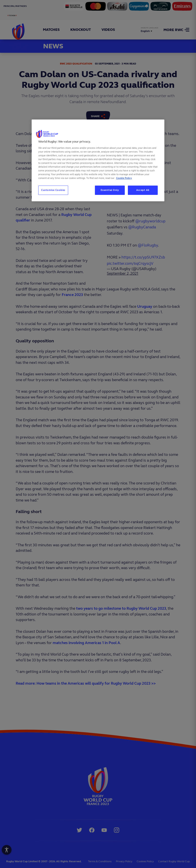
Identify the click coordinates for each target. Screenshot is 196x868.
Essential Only (110, 190)
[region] (98, 160)
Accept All (143, 190)
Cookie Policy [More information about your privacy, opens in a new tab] (124, 178)
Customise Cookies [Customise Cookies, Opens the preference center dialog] (53, 190)
